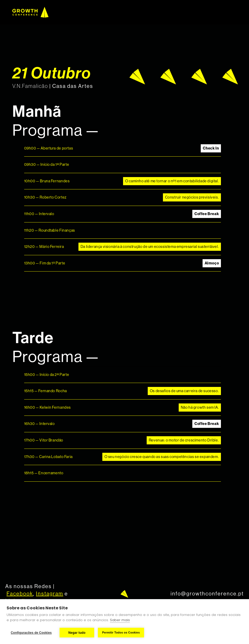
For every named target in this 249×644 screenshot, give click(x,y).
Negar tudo (77, 633)
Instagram (50, 594)
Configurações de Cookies (31, 633)
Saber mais (120, 620)
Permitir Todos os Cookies (121, 632)
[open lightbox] (184, 77)
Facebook (20, 594)
